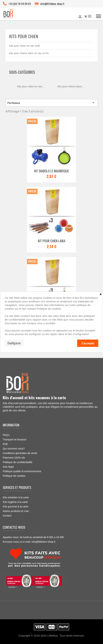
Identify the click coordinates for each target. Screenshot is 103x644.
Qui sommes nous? (14, 449)
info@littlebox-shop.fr (52, 4)
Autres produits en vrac (16, 511)
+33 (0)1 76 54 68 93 (20, 4)
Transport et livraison (15, 440)
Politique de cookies (14, 476)
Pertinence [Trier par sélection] (51, 103)
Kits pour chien (24, 36)
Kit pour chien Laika (52, 241)
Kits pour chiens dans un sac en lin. (29, 53)
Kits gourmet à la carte (15, 507)
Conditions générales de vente (20, 453)
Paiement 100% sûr (14, 458)
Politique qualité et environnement (22, 471)
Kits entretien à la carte (16, 497)
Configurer (14, 343)
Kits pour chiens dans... (71, 86)
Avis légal (8, 467)
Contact (7, 516)
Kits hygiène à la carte (15, 502)
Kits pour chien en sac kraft (24, 46)
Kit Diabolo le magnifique (51, 171)
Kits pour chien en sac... (30, 86)
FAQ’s (6, 435)
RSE (5, 444)
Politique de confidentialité (18, 462)
